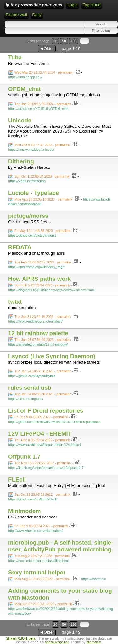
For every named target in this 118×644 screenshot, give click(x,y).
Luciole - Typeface (34, 193)
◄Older (47, 49)
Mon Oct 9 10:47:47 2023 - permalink (42, 145)
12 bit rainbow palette (38, 333)
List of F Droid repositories (46, 411)
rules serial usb (30, 388)
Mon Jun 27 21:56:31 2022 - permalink (43, 604)
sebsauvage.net (57, 642)
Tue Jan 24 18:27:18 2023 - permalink (43, 371)
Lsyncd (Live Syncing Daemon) (52, 356)
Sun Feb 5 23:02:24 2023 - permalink (42, 285)
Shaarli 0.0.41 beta (21, 638)
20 (55, 41)
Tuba (15, 57)
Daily (37, 15)
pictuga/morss (28, 216)
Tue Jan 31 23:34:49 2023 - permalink (43, 317)
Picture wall (16, 15)
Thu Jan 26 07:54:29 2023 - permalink (43, 340)
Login (73, 5)
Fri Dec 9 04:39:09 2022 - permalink (41, 417)
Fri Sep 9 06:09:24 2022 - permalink (41, 526)
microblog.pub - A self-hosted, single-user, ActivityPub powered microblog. (61, 546)
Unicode (20, 120)
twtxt (15, 302)
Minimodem (25, 511)
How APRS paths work (39, 279)
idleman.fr (93, 642)
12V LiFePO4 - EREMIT (40, 434)
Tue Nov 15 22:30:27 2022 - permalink (43, 463)
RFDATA (20, 247)
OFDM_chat (25, 89)
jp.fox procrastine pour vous (34, 5)
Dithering (21, 161)
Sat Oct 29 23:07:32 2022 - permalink (42, 494)
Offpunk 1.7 (24, 457)
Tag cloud (92, 5)
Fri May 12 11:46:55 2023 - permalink (42, 231)
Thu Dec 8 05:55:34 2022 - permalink (42, 440)
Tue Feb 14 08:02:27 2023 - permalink (43, 262)
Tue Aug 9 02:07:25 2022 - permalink (42, 556)
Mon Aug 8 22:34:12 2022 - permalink (42, 579)
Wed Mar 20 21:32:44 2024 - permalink (44, 72)
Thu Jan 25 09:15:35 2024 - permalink (43, 104)
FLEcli (17, 480)
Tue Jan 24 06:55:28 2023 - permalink (43, 394)
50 (64, 41)
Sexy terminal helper (37, 572)
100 (74, 41)
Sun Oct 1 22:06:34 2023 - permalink (42, 176)
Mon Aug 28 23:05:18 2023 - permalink (43, 199)
